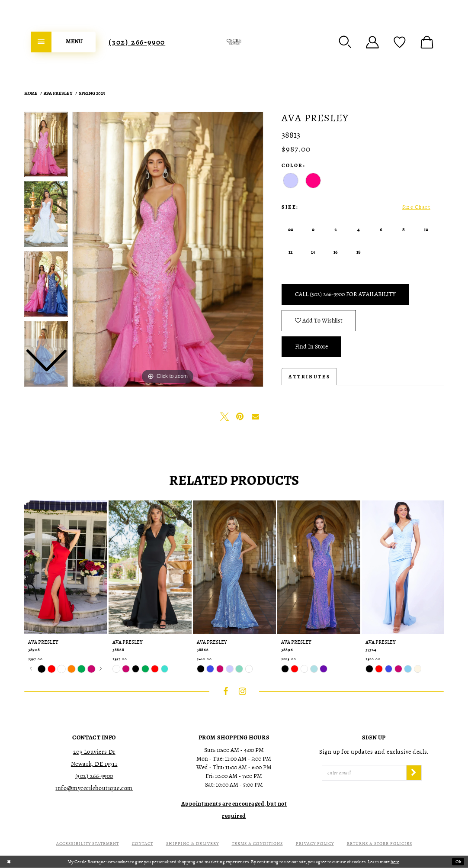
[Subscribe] (414, 773)
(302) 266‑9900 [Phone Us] (137, 42)
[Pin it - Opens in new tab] (240, 416)
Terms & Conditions (257, 844)
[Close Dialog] (9, 862)
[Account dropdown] (372, 42)
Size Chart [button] (416, 207)
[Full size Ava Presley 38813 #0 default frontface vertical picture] (168, 249)
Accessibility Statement (88, 844)
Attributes (309, 377)
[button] (345, 42)
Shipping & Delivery (192, 844)
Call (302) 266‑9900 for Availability (345, 294)
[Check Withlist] (400, 42)
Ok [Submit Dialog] (458, 862)
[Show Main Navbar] (63, 42)
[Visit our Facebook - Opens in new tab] (226, 691)
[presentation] (66, 567)
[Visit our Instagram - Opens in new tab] (243, 691)
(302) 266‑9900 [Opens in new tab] (94, 776)
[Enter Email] (364, 773)
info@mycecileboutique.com (94, 788)
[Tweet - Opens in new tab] (224, 416)
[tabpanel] (168, 249)
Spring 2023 (92, 93)
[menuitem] (63, 42)
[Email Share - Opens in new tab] (256, 416)
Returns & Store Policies (380, 844)
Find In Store (311, 347)
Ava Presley (58, 93)
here (395, 862)
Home (31, 93)
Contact (143, 844)
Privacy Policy (315, 844)
